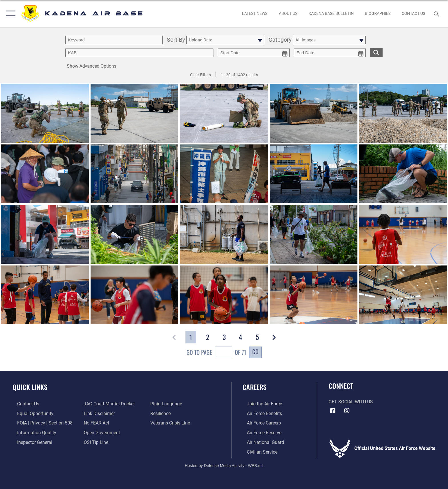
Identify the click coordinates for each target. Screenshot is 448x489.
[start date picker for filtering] (254, 53)
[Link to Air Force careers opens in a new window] (260, 423)
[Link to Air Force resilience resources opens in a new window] (162, 413)
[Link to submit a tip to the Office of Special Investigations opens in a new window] (95, 442)
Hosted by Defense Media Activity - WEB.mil (224, 465)
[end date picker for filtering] (330, 53)
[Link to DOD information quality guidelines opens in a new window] (32, 432)
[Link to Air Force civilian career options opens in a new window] (258, 451)
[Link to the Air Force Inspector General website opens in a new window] (30, 442)
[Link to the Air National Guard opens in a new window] (261, 442)
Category (280, 40)
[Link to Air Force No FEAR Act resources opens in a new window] (95, 423)
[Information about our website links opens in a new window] (98, 413)
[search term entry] (114, 40)
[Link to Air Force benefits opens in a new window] (260, 413)
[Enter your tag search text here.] (139, 53)
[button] (9, 14)
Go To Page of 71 (216, 353)
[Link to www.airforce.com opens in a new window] (260, 404)
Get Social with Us (351, 402)
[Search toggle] (437, 14)
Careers (255, 387)
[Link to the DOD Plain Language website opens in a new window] (168, 404)
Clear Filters (200, 75)
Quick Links (30, 387)
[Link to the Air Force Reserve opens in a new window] (260, 432)
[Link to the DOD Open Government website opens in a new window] (100, 432)
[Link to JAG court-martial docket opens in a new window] (108, 404)
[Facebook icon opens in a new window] (333, 411)
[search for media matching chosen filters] (376, 52)
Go (255, 352)
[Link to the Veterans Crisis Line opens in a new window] (172, 423)
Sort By (176, 40)
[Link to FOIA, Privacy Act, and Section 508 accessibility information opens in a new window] (40, 423)
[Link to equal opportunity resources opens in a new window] (31, 413)
